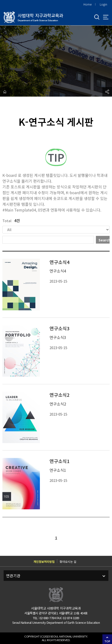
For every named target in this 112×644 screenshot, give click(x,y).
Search (104, 240)
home (5, 92)
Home (87, 4)
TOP (107, 641)
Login (103, 4)
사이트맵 (106, 17)
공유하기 (107, 92)
